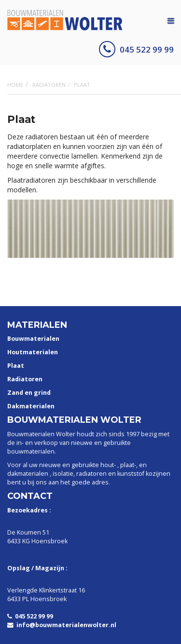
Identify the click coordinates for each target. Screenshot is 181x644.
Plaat (16, 366)
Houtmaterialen (33, 352)
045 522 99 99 (136, 49)
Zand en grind (29, 393)
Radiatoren (49, 85)
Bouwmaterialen (33, 339)
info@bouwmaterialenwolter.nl (62, 625)
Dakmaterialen (31, 406)
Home (15, 85)
